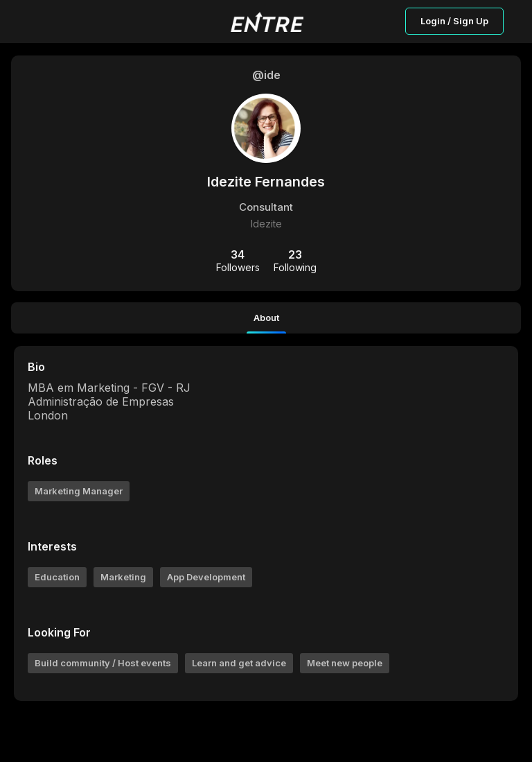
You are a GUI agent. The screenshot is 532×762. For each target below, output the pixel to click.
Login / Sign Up (454, 21)
